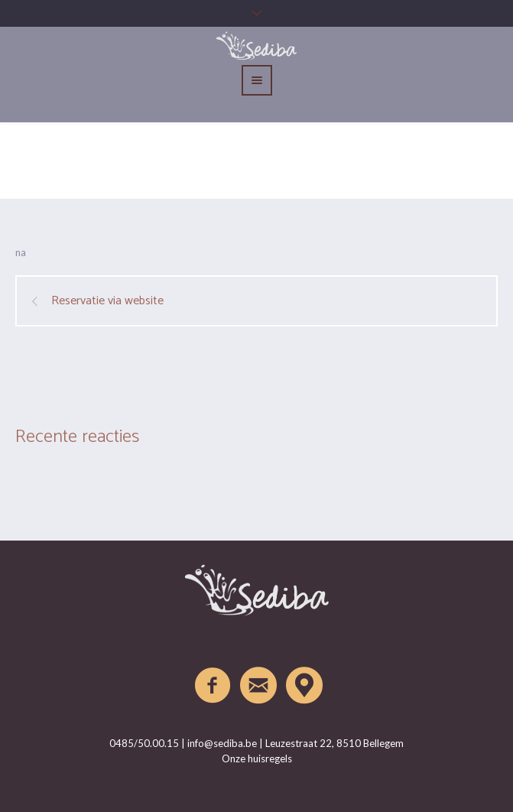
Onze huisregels (257, 758)
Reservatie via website (107, 301)
